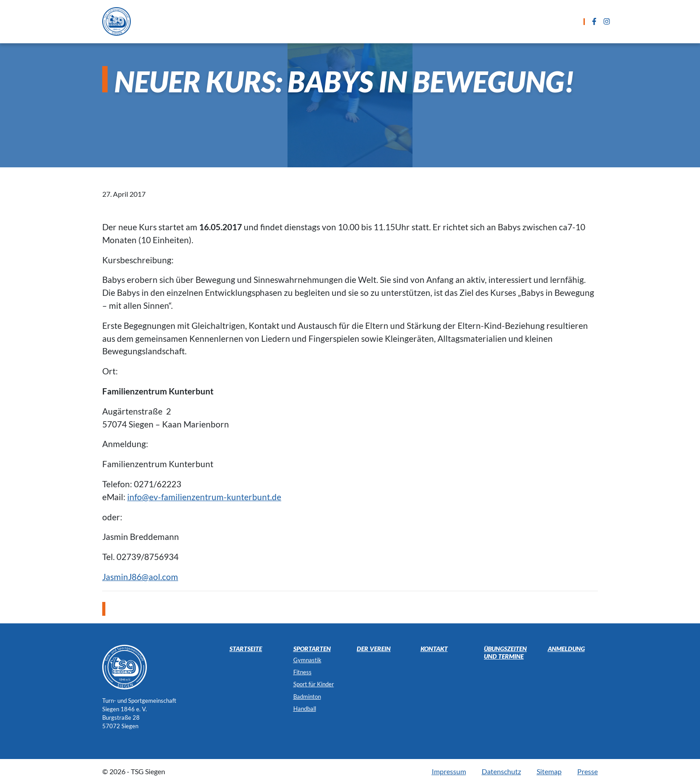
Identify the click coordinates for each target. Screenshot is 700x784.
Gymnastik (307, 660)
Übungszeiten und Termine (351, 21)
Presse (587, 771)
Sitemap (549, 771)
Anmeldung (435, 21)
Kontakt (486, 21)
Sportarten (267, 21)
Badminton (307, 697)
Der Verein (535, 21)
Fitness (302, 672)
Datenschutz (501, 771)
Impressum (449, 771)
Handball (305, 709)
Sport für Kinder (314, 684)
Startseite (213, 21)
